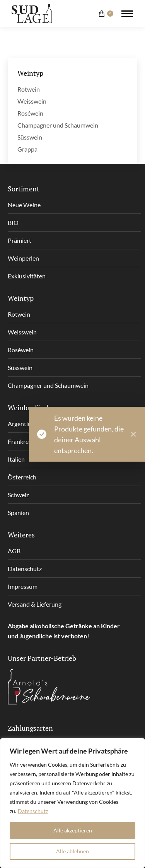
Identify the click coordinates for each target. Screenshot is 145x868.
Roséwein (30, 113)
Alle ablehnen (72, 851)
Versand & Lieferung (35, 604)
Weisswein (32, 101)
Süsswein (30, 137)
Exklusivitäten (27, 276)
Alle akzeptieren (73, 830)
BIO (13, 223)
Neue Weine (24, 205)
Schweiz (18, 495)
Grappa (27, 149)
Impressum (23, 586)
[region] (72, 803)
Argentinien (24, 424)
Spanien (18, 512)
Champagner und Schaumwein (58, 125)
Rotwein (29, 89)
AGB (14, 551)
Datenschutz (33, 811)
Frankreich (22, 441)
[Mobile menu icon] (127, 14)
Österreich (22, 477)
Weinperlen (23, 258)
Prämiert (20, 240)
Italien (16, 459)
